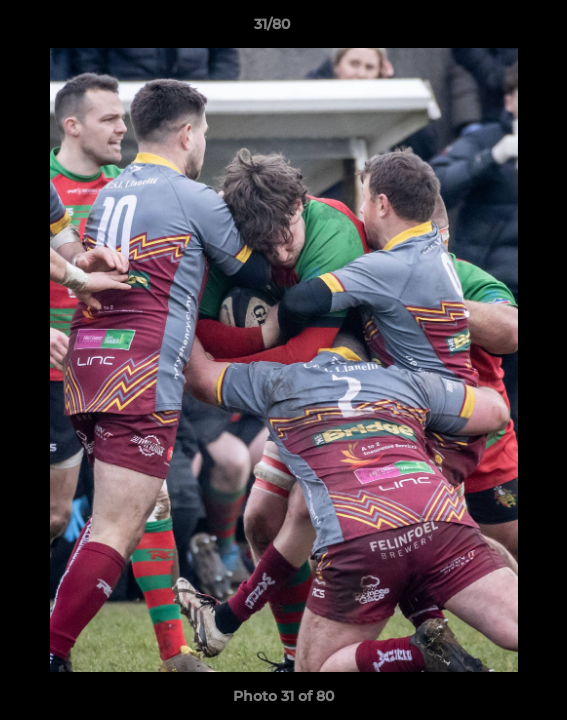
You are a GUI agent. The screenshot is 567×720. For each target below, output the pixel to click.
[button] (495, 29)
